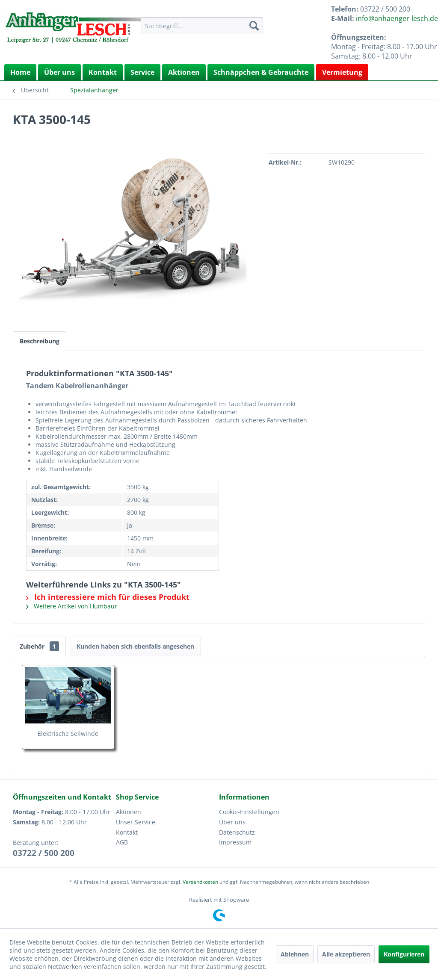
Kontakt (103, 72)
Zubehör (39, 646)
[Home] (20, 72)
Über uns (59, 72)
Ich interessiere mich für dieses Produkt (108, 597)
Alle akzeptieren (346, 954)
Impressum (235, 842)
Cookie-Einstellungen (249, 812)
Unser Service (136, 822)
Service (142, 72)
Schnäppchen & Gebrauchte (261, 72)
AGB (122, 842)
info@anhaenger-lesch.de (397, 18)
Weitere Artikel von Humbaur (72, 606)
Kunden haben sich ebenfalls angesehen (135, 646)
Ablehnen (295, 954)
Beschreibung (40, 341)
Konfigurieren (404, 954)
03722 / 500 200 (44, 853)
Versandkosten (200, 882)
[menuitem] (202, 26)
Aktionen (184, 72)
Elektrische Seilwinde (68, 734)
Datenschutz (237, 832)
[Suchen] (254, 26)
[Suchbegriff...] (202, 26)
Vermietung (342, 72)
